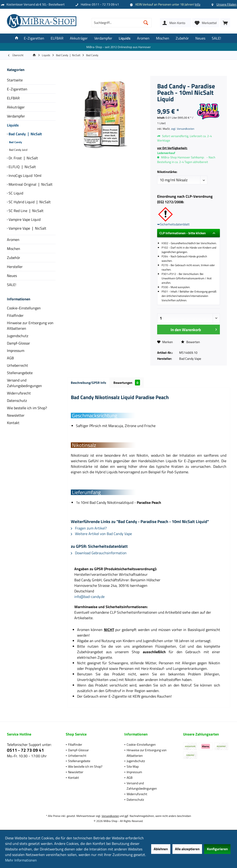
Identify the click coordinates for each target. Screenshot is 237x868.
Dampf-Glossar (19, 343)
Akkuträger (16, 107)
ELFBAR (13, 98)
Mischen (14, 249)
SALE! (12, 285)
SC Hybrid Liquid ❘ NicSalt (29, 202)
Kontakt (13, 423)
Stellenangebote (20, 373)
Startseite (15, 80)
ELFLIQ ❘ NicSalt (22, 167)
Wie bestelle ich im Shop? (27, 408)
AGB (10, 358)
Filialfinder (15, 315)
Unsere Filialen (226, 4)
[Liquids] (125, 38)
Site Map (133, 766)
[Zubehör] (182, 38)
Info (198, 4)
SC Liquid (15, 193)
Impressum (16, 351)
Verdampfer (16, 116)
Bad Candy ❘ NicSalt (25, 134)
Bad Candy (15, 142)
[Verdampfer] (103, 38)
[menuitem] (225, 23)
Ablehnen (161, 849)
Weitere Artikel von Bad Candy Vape (101, 534)
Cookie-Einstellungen (24, 308)
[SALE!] (216, 38)
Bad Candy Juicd (18, 150)
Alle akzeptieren (187, 849)
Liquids (13, 125)
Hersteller (15, 267)
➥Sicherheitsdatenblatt (173, 224)
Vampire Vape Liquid (24, 219)
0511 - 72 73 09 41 (25, 750)
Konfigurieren (217, 849)
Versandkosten (110, 816)
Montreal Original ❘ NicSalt (30, 184)
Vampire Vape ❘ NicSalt (27, 228)
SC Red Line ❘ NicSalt (26, 211)
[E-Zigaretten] (34, 38)
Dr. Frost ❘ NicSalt (23, 158)
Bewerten (190, 342)
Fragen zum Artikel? (89, 528)
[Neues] (200, 38)
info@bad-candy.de (89, 597)
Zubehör (14, 258)
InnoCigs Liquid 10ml (25, 175)
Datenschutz (17, 400)
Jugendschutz (18, 336)
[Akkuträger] (79, 38)
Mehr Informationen (21, 860)
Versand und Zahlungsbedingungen (24, 383)
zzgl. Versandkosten (183, 129)
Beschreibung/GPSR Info (88, 383)
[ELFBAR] (57, 38)
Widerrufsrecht (19, 393)
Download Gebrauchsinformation (99, 553)
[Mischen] (163, 38)
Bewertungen (127, 383)
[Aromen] (143, 38)
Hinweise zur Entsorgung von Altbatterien (30, 326)
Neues (12, 276)
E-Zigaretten (17, 89)
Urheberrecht (17, 365)
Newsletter (16, 415)
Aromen (13, 240)
